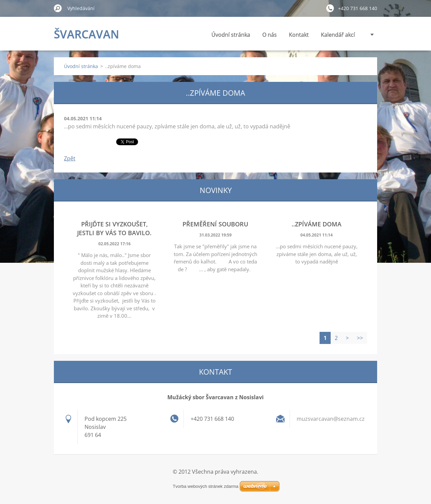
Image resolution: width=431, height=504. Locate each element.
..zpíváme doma (317, 224)
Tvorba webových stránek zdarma (206, 486)
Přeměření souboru (215, 224)
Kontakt (299, 35)
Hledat (58, 8)
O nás (270, 35)
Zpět (70, 158)
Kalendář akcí (338, 35)
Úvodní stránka (231, 35)
